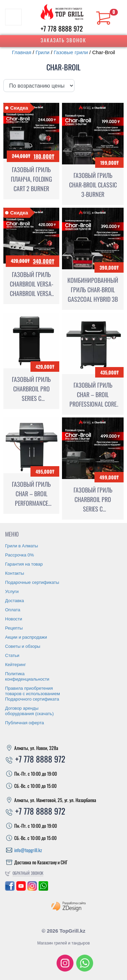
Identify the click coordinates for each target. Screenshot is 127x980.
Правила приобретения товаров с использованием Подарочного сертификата (33, 694)
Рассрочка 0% (19, 555)
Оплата (13, 610)
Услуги (12, 591)
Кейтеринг (16, 665)
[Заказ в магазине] (39, 86)
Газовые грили (71, 52)
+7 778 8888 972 (62, 28)
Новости (14, 619)
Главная (22, 52)
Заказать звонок (63, 40)
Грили (43, 52)
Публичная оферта (25, 723)
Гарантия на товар (24, 564)
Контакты (15, 573)
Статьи (12, 655)
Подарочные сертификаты (32, 582)
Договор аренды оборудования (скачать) (29, 711)
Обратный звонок (28, 873)
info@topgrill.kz (28, 850)
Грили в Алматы (22, 546)
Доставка (15, 601)
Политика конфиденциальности (27, 676)
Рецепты (14, 628)
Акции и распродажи (26, 637)
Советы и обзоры (23, 646)
